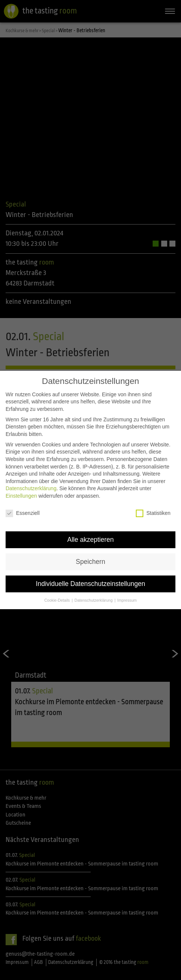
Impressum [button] (127, 600)
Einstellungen (21, 496)
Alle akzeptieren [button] (90, 540)
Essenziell (23, 513)
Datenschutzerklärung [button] (94, 600)
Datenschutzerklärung (31, 488)
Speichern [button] (90, 562)
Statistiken (153, 513)
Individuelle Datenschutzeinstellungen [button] (90, 584)
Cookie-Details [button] (58, 600)
